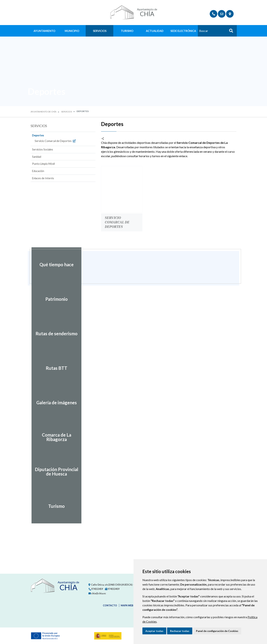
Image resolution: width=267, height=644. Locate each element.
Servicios (100, 31)
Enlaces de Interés (43, 178)
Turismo (127, 31)
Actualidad (155, 31)
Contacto (110, 605)
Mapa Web (127, 605)
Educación (38, 171)
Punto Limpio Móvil (43, 164)
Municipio (72, 31)
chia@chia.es (97, 593)
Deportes (38, 135)
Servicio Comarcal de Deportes (56, 141)
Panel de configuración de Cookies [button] (217, 631)
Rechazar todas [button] (180, 631)
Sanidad (37, 157)
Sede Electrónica (183, 31)
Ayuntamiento (44, 31)
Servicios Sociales (43, 149)
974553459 (96, 589)
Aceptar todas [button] (154, 631)
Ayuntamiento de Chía (43, 112)
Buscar (230, 32)
